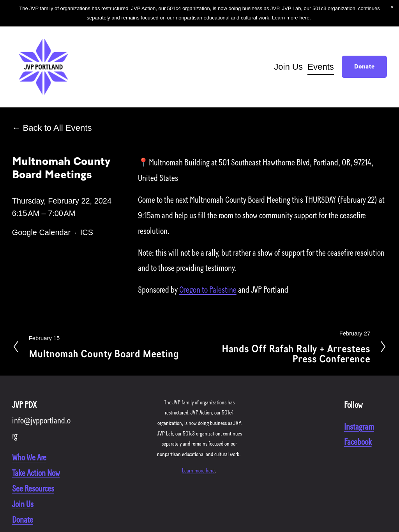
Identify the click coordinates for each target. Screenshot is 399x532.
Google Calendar (41, 232)
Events (321, 67)
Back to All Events (57, 128)
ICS (87, 232)
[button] (392, 7)
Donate (364, 67)
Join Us (288, 67)
